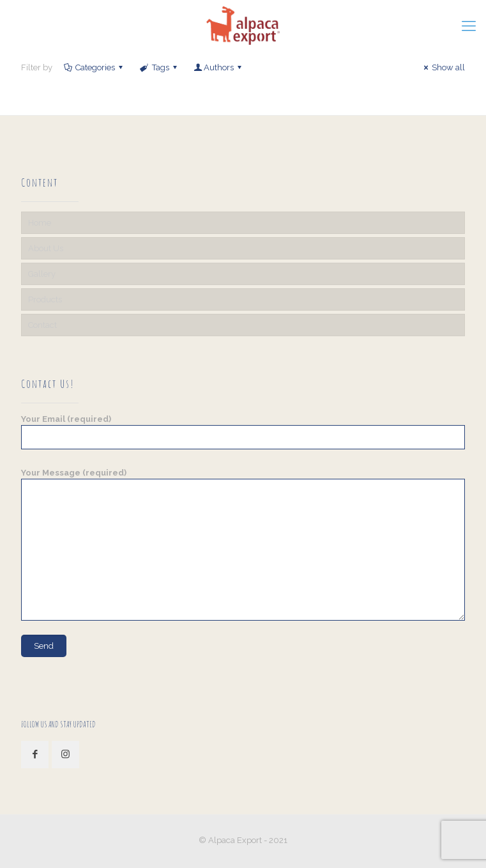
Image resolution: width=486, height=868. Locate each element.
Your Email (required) (243, 432)
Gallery (42, 274)
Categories (94, 67)
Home (40, 223)
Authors (219, 67)
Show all (443, 67)
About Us (46, 248)
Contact (42, 325)
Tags (159, 67)
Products (45, 299)
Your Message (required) (243, 544)
